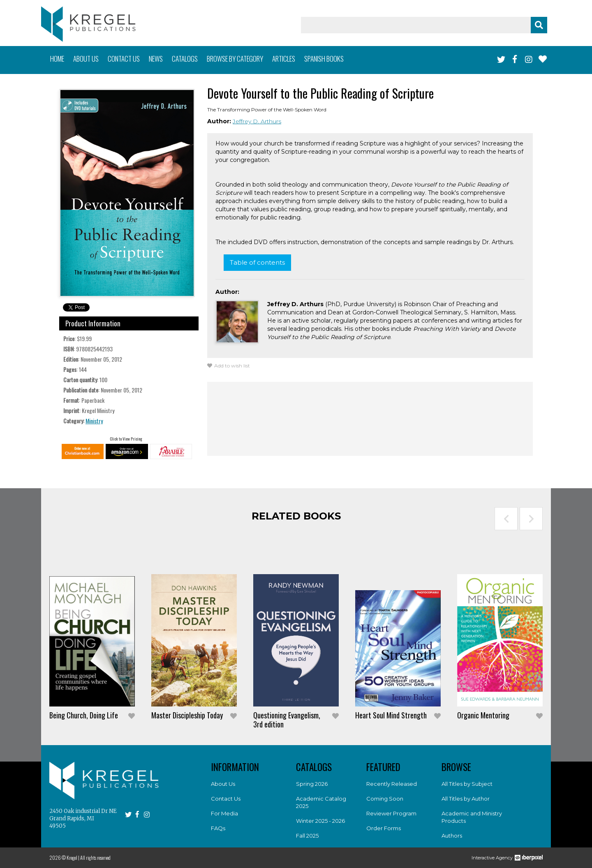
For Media (224, 813)
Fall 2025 (307, 836)
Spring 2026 (312, 784)
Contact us (124, 59)
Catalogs (185, 59)
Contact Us (226, 799)
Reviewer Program (391, 813)
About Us (223, 784)
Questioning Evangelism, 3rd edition (287, 720)
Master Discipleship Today (187, 715)
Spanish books (324, 59)
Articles (284, 59)
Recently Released (392, 784)
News (156, 59)
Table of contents (257, 262)
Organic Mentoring (483, 715)
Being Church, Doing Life (84, 715)
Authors (452, 836)
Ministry (94, 421)
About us (86, 59)
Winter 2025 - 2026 (320, 821)
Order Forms (384, 828)
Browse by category (235, 59)
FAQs (218, 828)
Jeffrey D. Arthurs (257, 121)
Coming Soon (385, 799)
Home (57, 59)
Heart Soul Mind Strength (391, 715)
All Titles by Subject (467, 784)
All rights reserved (95, 858)
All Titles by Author (466, 799)
